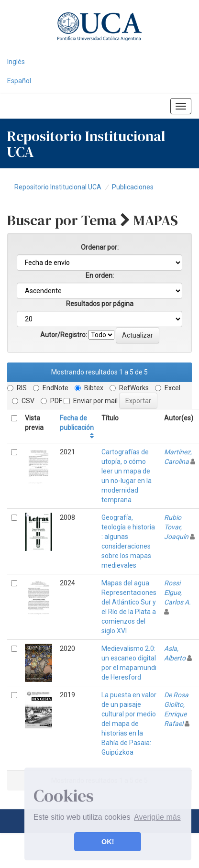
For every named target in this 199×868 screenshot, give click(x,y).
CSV (23, 401)
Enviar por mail (91, 401)
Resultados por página (100, 304)
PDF (51, 401)
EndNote (51, 388)
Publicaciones (133, 187)
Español (19, 81)
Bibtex (89, 388)
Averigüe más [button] (157, 817)
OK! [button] (108, 842)
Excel (168, 388)
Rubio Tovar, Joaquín (176, 527)
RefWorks (129, 388)
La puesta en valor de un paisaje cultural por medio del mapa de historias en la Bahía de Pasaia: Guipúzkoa (129, 724)
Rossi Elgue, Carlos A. (177, 593)
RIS (17, 388)
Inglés (16, 62)
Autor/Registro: (64, 335)
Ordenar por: (100, 247)
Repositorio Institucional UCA (58, 187)
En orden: (100, 275)
